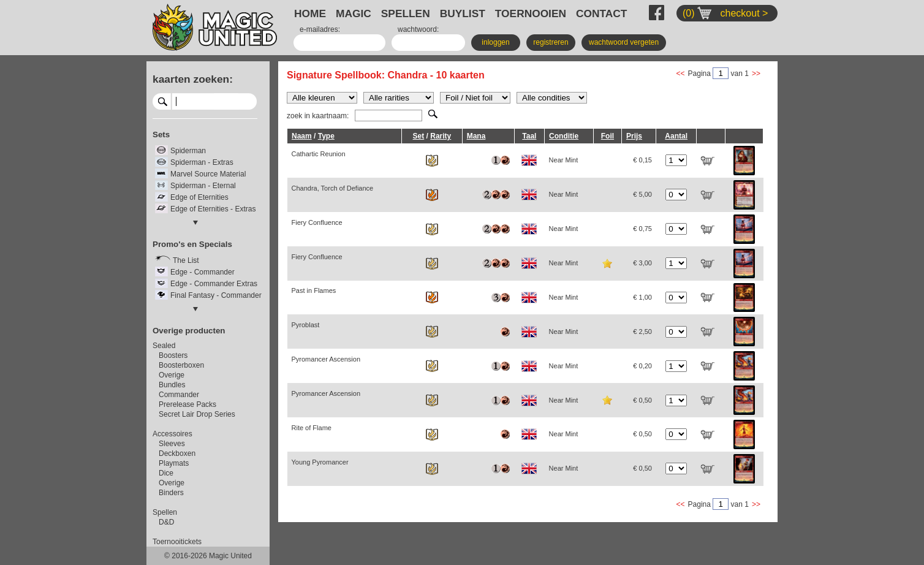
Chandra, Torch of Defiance (333, 188)
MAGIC (354, 13)
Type (326, 136)
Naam (302, 136)
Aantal (676, 136)
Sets (161, 135)
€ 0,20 (642, 366)
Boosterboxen (181, 365)
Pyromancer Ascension (326, 359)
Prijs (634, 136)
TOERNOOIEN (531, 13)
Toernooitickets (177, 542)
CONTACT (601, 13)
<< (681, 74)
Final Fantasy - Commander (216, 295)
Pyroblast (306, 325)
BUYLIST (463, 13)
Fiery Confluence (317, 222)
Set (419, 136)
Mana (476, 136)
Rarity (441, 136)
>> (756, 74)
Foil (608, 136)
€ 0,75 (642, 229)
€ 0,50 (642, 400)
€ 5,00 (642, 194)
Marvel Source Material (208, 174)
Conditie (564, 136)
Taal (529, 136)
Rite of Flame (312, 428)
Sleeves (172, 444)
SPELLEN (406, 13)
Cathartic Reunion (319, 154)
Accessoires (172, 434)
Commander (179, 395)
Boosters (173, 355)
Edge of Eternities (199, 197)
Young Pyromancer (320, 462)
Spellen (165, 512)
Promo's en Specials (192, 244)
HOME (310, 13)
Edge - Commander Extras (214, 284)
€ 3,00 (642, 263)
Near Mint (564, 160)
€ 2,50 (642, 332)
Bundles (172, 385)
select (252, 101)
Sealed (164, 346)
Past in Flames (314, 290)
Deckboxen (177, 453)
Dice (166, 473)
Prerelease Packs (187, 404)
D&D (166, 522)
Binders (171, 493)
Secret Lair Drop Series (197, 414)
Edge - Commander (203, 272)
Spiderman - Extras (202, 162)
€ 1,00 (642, 297)
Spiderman (188, 151)
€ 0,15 (642, 160)
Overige (172, 375)
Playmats (174, 463)
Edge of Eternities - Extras (213, 209)
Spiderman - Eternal (203, 186)
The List (186, 260)
